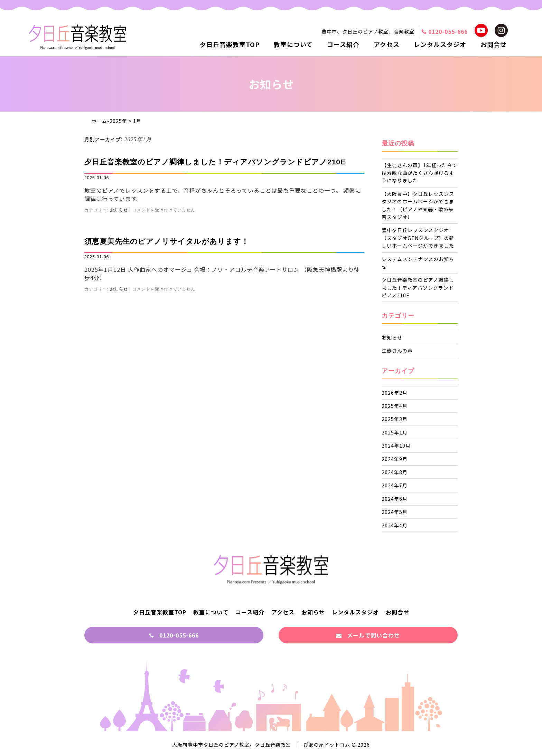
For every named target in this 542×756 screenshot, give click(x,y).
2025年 (118, 121)
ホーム (99, 121)
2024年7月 (395, 485)
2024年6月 (395, 499)
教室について (293, 44)
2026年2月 (395, 393)
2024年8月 (395, 472)
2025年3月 (395, 419)
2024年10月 (396, 446)
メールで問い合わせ (368, 635)
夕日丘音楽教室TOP (230, 44)
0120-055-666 (174, 635)
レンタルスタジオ (440, 44)
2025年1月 (395, 432)
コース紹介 (343, 44)
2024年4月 (395, 525)
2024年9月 (395, 459)
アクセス (387, 44)
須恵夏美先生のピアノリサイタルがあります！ (167, 241)
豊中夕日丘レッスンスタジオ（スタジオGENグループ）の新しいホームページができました (418, 238)
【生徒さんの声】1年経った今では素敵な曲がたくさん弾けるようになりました (419, 173)
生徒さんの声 (397, 351)
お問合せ (494, 44)
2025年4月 (395, 406)
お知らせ (119, 210)
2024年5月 (395, 512)
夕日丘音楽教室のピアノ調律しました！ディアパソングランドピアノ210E (215, 162)
